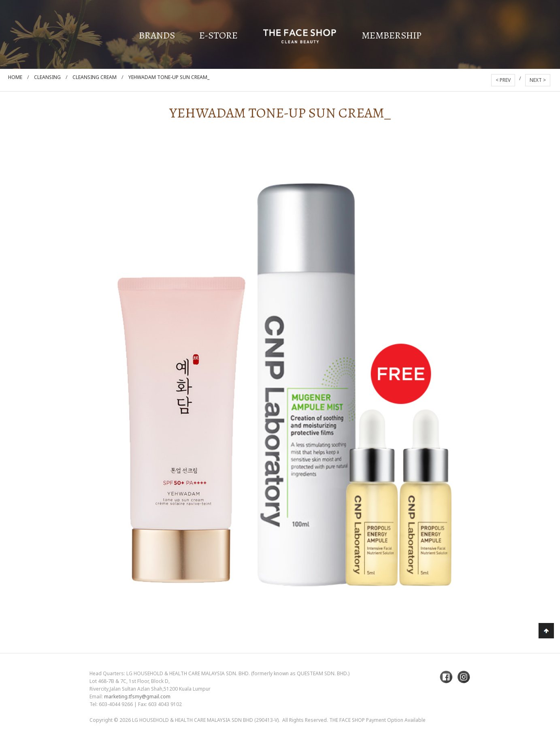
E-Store (218, 35)
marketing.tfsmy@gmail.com (137, 697)
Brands (157, 35)
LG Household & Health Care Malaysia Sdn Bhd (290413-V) (205, 720)
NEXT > (538, 80)
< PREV (503, 80)
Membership (392, 35)
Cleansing (47, 77)
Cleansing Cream (95, 77)
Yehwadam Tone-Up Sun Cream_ (169, 77)
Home (15, 77)
